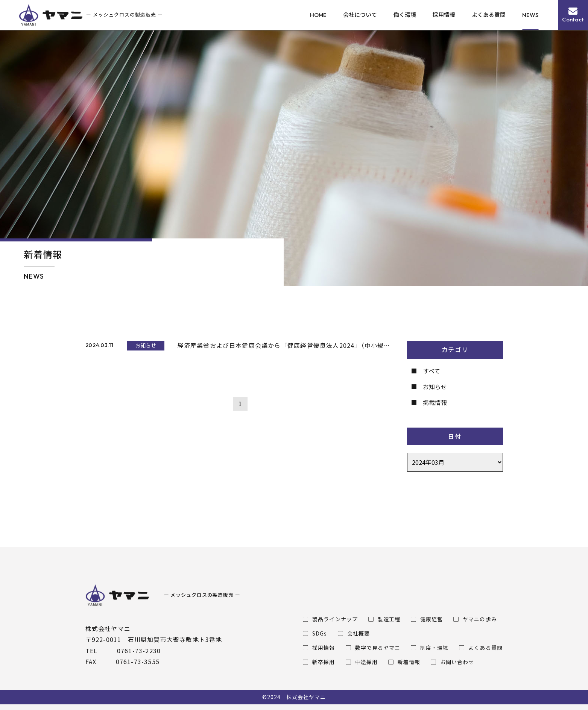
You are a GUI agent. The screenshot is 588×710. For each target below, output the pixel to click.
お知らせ (435, 387)
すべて (432, 371)
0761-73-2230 (139, 651)
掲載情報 (435, 402)
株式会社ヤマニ (306, 697)
